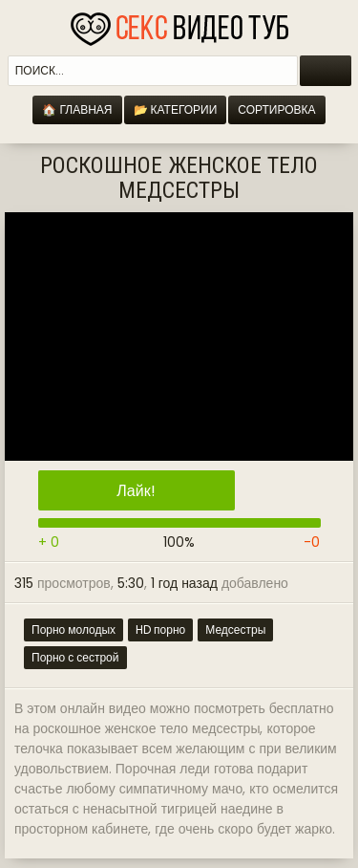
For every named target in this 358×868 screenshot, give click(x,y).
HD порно (160, 629)
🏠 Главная (77, 109)
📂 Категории (176, 109)
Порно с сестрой (75, 657)
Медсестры (235, 629)
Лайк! (136, 491)
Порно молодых (74, 629)
